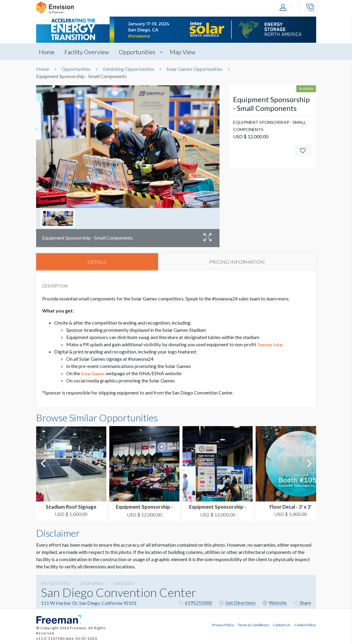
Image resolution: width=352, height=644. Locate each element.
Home (47, 52)
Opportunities (137, 52)
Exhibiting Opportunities (129, 69)
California (92, 583)
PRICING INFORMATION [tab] (237, 262)
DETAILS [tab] (97, 262)
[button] (287, 8)
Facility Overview (87, 52)
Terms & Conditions (253, 625)
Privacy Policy (223, 625)
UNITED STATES (56, 583)
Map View (183, 52)
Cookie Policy (305, 625)
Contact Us (282, 625)
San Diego (124, 583)
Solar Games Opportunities (195, 69)
